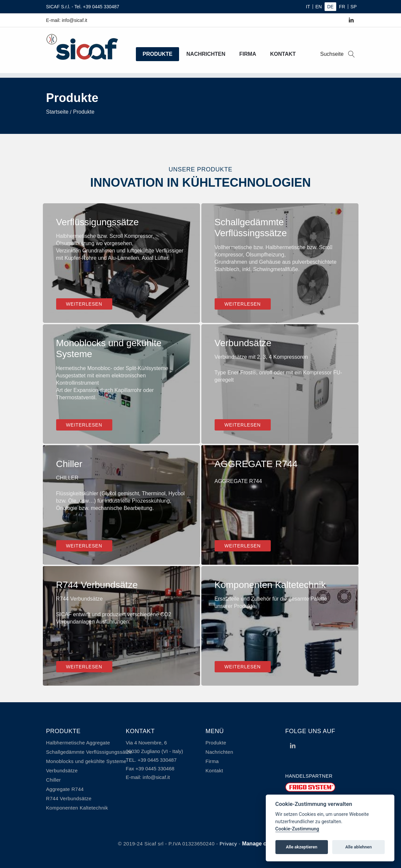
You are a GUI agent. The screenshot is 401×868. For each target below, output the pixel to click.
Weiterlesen (84, 304)
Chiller (54, 780)
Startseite (57, 112)
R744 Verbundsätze (69, 798)
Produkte (157, 54)
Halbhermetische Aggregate (78, 743)
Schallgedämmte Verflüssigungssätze (89, 752)
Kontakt (283, 54)
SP (354, 7)
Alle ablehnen (358, 847)
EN (318, 7)
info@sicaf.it (156, 777)
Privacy (228, 844)
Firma (248, 54)
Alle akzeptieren (301, 847)
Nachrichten (206, 54)
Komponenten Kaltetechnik (77, 808)
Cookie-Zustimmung (297, 829)
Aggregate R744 (65, 789)
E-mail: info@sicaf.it (67, 20)
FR (342, 7)
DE (330, 7)
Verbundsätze (62, 771)
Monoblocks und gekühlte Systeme (86, 761)
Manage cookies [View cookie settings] (262, 844)
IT (308, 7)
